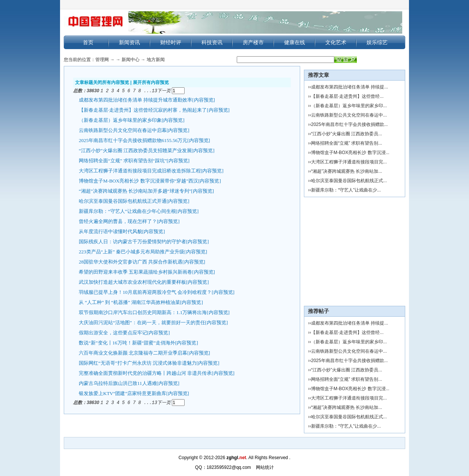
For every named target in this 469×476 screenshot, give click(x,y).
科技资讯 (212, 42)
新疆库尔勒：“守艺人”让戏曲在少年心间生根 (127, 211)
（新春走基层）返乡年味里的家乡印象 (120, 120)
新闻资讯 (129, 42)
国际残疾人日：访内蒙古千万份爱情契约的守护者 (132, 241)
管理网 (102, 60)
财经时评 (171, 42)
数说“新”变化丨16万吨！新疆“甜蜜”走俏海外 (127, 342)
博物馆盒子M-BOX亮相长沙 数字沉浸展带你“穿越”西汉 (138, 180)
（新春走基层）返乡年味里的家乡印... (349, 106)
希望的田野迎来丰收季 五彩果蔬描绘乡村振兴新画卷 (135, 272)
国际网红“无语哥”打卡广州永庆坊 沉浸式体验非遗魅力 (138, 363)
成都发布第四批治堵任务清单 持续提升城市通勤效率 (135, 100)
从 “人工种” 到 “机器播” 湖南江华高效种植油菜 (129, 302)
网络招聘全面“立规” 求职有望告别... (346, 143)
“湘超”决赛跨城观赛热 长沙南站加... (346, 171)
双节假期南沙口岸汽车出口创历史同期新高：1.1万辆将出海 (143, 312)
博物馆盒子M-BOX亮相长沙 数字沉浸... (350, 153)
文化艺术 (336, 42)
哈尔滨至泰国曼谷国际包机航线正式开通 (123, 201)
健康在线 (295, 42)
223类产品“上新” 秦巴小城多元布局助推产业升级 (132, 251)
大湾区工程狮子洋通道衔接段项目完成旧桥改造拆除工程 (140, 170)
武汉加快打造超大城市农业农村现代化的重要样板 (132, 282)
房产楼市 (253, 42)
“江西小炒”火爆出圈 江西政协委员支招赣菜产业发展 (135, 150)
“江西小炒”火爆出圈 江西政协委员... (346, 134)
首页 (88, 42)
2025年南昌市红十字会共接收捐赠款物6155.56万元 (133, 140)
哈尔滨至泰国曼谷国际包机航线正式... (349, 181)
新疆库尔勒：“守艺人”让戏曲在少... (346, 190)
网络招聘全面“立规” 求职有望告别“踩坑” (123, 160)
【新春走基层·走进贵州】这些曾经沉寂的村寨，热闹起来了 (143, 110)
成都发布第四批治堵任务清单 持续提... (349, 87)
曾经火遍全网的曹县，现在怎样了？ (118, 221)
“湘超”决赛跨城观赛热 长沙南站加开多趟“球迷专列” (135, 191)
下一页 (164, 91)
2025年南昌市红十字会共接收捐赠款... (349, 124)
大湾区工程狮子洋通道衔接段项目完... (349, 162)
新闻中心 (131, 60)
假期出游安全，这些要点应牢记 (113, 332)
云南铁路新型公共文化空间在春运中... (349, 115)
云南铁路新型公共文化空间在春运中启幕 (123, 130)
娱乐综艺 (377, 42)
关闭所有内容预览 (111, 82)
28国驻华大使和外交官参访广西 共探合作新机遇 (131, 261)
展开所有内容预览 (151, 82)
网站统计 (265, 467)
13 (155, 91)
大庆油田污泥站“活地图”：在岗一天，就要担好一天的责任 (142, 322)
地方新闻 (156, 60)
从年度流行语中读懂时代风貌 (110, 231)
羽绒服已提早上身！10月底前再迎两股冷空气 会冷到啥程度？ (145, 292)
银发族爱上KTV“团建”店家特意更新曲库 (123, 393)
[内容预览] (204, 100)
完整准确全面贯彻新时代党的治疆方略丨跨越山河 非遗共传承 (145, 373)
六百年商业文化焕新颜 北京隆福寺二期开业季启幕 (133, 353)
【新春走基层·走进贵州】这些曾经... (347, 96)
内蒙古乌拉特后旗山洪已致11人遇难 (118, 383)
